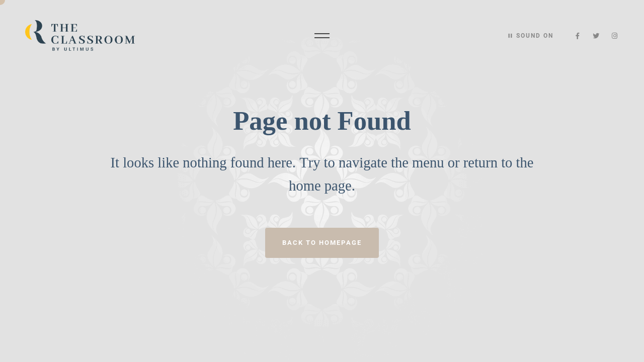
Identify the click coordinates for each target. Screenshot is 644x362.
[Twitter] (596, 36)
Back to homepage (322, 243)
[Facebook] (578, 36)
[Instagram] (615, 36)
